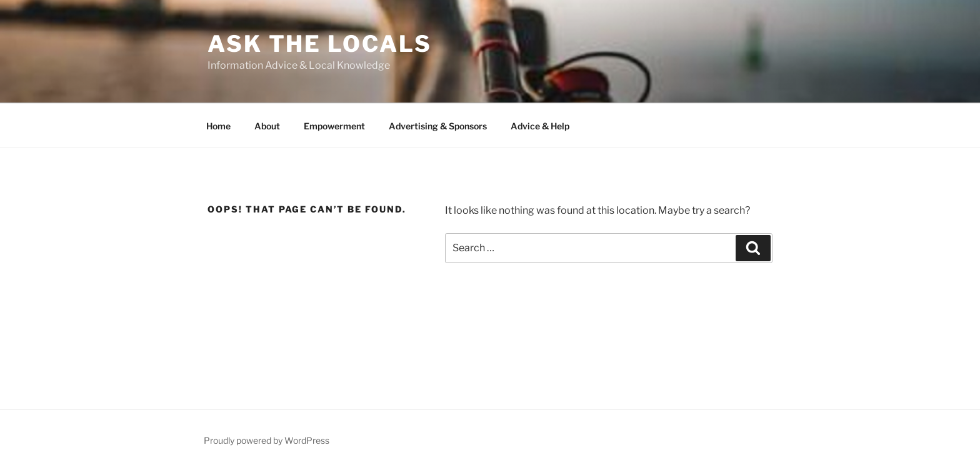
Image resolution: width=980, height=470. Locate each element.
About (267, 126)
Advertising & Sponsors (438, 126)
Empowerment (334, 126)
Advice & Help (540, 126)
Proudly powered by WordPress (267, 440)
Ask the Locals (320, 44)
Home (218, 126)
